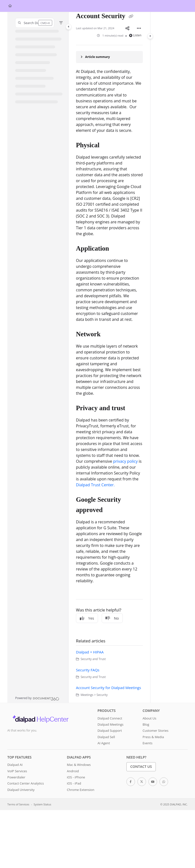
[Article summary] (109, 57)
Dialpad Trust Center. (95, 485)
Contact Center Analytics (26, 783)
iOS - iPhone (76, 777)
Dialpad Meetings (110, 724)
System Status (42, 804)
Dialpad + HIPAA (90, 652)
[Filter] (61, 23)
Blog (146, 724)
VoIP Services (17, 771)
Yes (87, 618)
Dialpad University (21, 790)
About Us (149, 718)
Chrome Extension (81, 790)
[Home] (10, 6)
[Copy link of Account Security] (131, 17)
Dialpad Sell (106, 737)
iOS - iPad (74, 783)
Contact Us (141, 766)
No (112, 618)
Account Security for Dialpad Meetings (109, 688)
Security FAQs (88, 670)
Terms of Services (18, 804)
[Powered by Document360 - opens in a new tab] (37, 698)
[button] (35, 23)
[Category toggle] (69, 27)
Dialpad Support (110, 731)
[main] (109, 357)
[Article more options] (139, 28)
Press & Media (153, 737)
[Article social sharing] (127, 28)
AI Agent (104, 743)
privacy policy (125, 461)
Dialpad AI (15, 765)
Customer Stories (155, 731)
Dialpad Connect (110, 718)
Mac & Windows (79, 765)
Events (147, 743)
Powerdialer (16, 777)
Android (73, 771)
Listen (135, 35)
